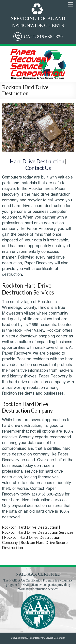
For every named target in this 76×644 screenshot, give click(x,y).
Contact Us (38, 168)
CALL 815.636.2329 (43, 37)
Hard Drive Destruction (37, 161)
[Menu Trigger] (71, 4)
